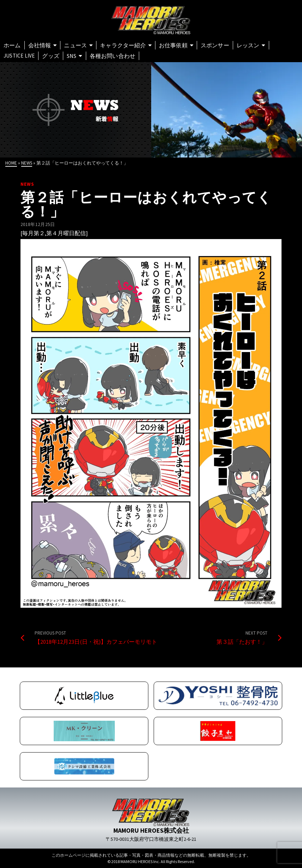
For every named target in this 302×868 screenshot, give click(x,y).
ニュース (75, 45)
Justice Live (19, 56)
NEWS (27, 184)
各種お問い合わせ (113, 56)
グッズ (51, 56)
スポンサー (215, 45)
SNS (72, 56)
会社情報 (40, 45)
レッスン (248, 45)
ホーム (12, 45)
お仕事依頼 (173, 45)
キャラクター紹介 (123, 45)
